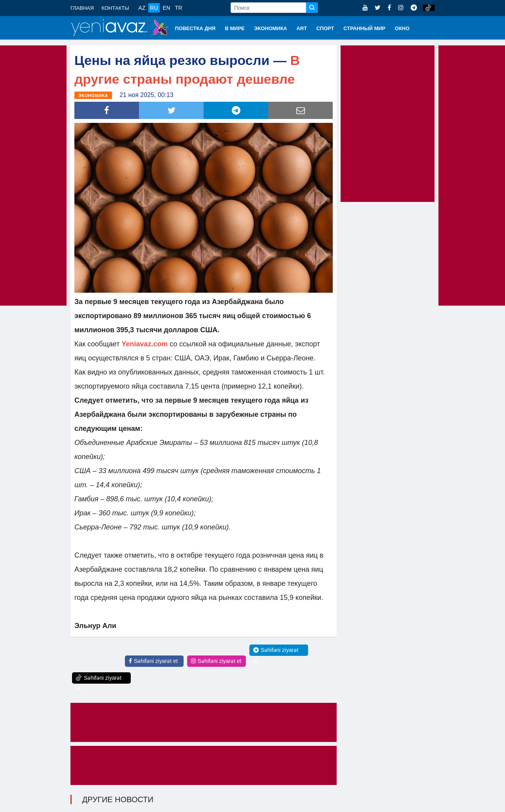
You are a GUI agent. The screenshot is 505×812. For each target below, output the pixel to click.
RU (154, 8)
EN (166, 8)
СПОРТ (325, 28)
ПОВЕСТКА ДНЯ (195, 28)
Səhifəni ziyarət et (153, 661)
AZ (142, 8)
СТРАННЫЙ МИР (364, 28)
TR (179, 8)
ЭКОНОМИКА (271, 28)
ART (302, 28)
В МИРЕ (235, 28)
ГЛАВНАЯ (82, 8)
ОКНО (402, 28)
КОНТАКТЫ (115, 8)
